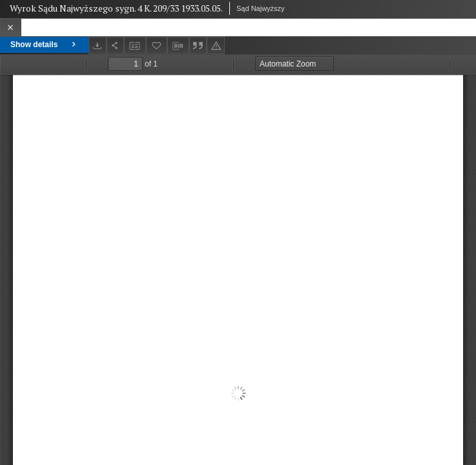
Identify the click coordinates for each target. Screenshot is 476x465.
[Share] (116, 46)
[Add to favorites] (157, 46)
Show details (44, 45)
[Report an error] (216, 46)
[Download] (98, 46)
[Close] (11, 27)
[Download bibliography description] (178, 46)
